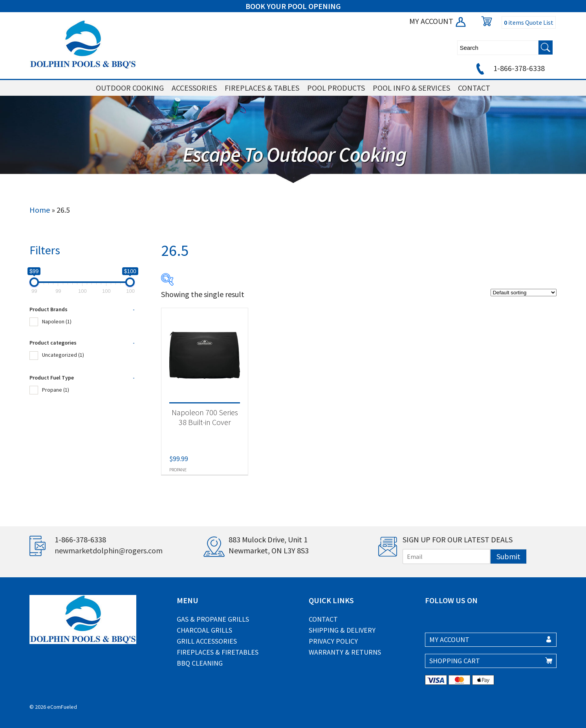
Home (40, 210)
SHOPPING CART (455, 661)
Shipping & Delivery (342, 630)
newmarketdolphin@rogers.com (109, 550)
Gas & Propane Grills (213, 619)
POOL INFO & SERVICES (411, 88)
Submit (508, 556)
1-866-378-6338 (509, 68)
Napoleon (57, 321)
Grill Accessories (207, 641)
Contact (323, 619)
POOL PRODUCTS (336, 88)
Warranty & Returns (345, 652)
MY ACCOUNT (438, 21)
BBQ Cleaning (200, 663)
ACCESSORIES (194, 88)
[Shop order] (524, 293)
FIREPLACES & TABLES (262, 88)
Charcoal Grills (204, 630)
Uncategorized (63, 355)
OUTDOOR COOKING (130, 88)
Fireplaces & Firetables (218, 652)
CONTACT (474, 88)
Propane (56, 390)
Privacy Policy (333, 641)
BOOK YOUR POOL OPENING (293, 6)
